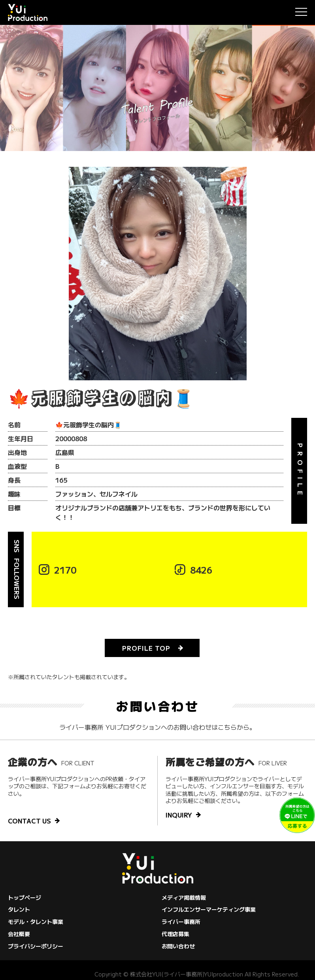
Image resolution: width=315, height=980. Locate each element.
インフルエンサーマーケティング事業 (209, 909)
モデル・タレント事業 (36, 921)
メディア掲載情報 (184, 897)
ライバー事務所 (181, 921)
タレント (19, 909)
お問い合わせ (178, 946)
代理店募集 (175, 934)
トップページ (25, 897)
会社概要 (19, 934)
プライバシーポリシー (36, 946)
